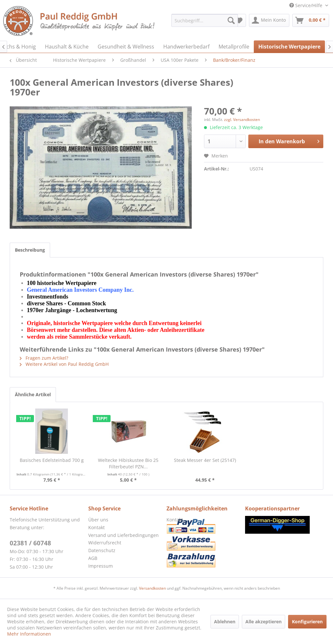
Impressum (101, 566)
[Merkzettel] (239, 20)
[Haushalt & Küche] (67, 47)
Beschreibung (30, 250)
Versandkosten (152, 588)
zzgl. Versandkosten (242, 120)
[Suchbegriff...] (205, 20)
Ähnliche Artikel (33, 394)
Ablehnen (225, 622)
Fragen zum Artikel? (44, 358)
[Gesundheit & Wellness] (126, 47)
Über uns (98, 520)
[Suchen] (231, 20)
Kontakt (97, 527)
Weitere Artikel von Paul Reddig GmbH (64, 364)
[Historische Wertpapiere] (289, 47)
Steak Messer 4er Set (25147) (205, 460)
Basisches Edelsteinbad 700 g (52, 460)
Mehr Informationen (29, 634)
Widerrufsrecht (105, 543)
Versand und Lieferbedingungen (124, 535)
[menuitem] (205, 20)
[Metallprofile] (234, 47)
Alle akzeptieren (263, 622)
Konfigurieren (307, 622)
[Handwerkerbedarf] (186, 47)
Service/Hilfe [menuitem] (306, 5)
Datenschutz (102, 550)
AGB (93, 558)
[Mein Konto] (269, 20)
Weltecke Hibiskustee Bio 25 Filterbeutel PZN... (128, 463)
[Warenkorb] (311, 20)
